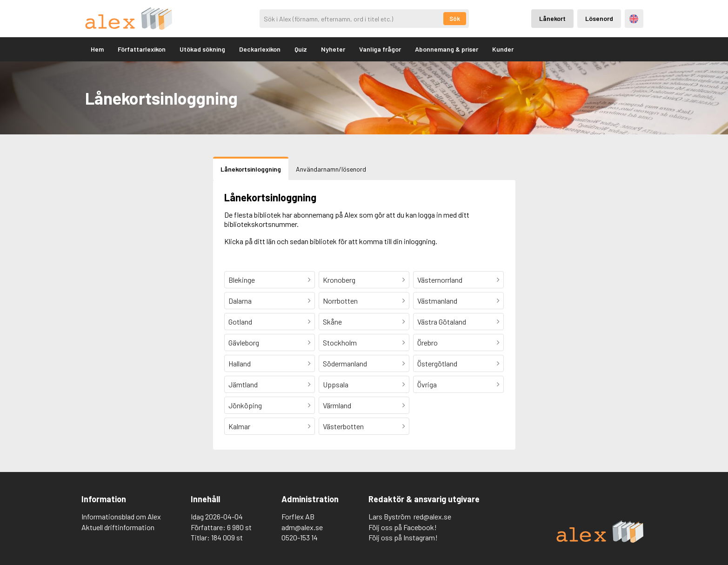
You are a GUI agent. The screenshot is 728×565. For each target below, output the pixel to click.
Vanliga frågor (380, 49)
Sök (455, 19)
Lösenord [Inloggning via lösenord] (599, 18)
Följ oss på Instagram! (403, 537)
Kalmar (239, 426)
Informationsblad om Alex (121, 516)
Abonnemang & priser (447, 49)
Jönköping (245, 405)
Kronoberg (339, 280)
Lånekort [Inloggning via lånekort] (552, 18)
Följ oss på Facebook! (403, 527)
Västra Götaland (442, 322)
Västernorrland (440, 280)
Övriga (427, 384)
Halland (240, 363)
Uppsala (336, 384)
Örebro (427, 342)
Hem (97, 49)
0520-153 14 (300, 537)
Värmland (337, 405)
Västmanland (437, 301)
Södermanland (345, 363)
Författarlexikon (142, 49)
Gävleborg (244, 342)
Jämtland (243, 384)
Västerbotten (343, 426)
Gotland (240, 322)
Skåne (332, 322)
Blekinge (242, 280)
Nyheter (333, 49)
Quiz (301, 49)
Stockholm (340, 342)
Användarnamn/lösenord (331, 169)
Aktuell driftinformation (118, 527)
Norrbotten (340, 301)
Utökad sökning (202, 49)
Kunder (503, 49)
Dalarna (240, 301)
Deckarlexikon (260, 49)
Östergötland (437, 363)
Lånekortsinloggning (251, 169)
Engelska (634, 19)
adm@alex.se (302, 527)
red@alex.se (432, 516)
